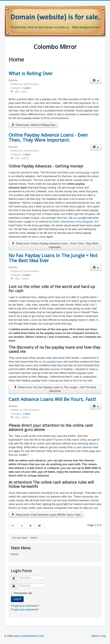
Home (15, 554)
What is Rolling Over (31, 73)
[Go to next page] (31, 526)
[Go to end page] (40, 526)
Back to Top (99, 636)
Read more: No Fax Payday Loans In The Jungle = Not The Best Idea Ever (55, 389)
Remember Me (23, 593)
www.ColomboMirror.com (29, 636)
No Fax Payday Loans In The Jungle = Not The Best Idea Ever (53, 258)
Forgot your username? (25, 606)
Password (16, 585)
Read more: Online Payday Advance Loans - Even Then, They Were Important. (55, 245)
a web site (36, 320)
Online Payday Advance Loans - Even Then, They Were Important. (48, 137)
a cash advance (83, 447)
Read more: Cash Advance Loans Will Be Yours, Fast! (46, 515)
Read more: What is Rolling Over (33, 125)
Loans (27, 88)
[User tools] (96, 81)
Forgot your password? (25, 609)
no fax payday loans (51, 362)
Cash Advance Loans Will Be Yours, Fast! (52, 399)
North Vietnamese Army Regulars (73, 222)
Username (16, 577)
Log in (17, 599)
